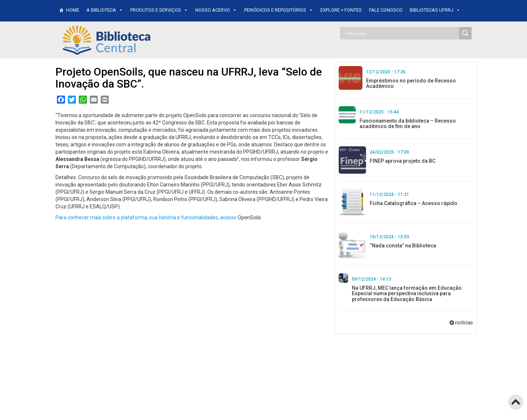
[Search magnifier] (465, 33)
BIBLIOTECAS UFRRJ (435, 10)
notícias (464, 323)
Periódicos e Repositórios (279, 10)
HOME (73, 10)
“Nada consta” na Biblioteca (403, 246)
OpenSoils (249, 217)
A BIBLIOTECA (105, 10)
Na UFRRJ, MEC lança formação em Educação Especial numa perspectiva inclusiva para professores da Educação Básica (407, 294)
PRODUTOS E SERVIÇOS (159, 10)
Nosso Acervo (216, 10)
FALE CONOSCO (386, 10)
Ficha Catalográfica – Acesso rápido (413, 203)
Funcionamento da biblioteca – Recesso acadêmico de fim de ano (408, 124)
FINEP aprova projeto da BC (403, 161)
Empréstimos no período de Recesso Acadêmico (411, 83)
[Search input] (401, 33)
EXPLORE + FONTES (341, 10)
